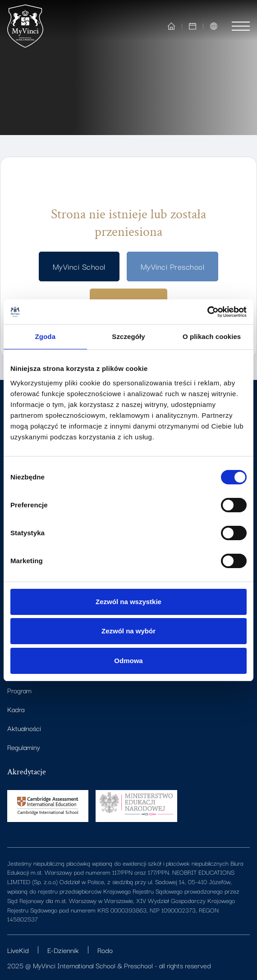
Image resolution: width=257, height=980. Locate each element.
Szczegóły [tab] (128, 336)
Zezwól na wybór (128, 631)
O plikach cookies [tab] (212, 336)
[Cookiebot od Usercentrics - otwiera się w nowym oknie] (207, 312)
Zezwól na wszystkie (128, 602)
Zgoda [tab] (46, 336)
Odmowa (128, 661)
